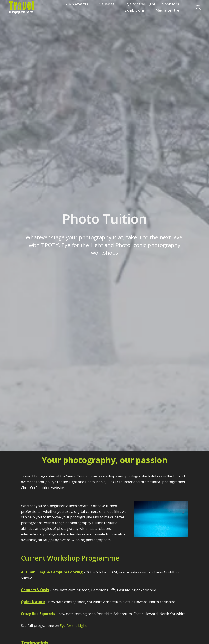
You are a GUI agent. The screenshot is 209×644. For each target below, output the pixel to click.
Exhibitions (135, 10)
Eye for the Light (140, 4)
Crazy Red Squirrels (38, 614)
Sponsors (171, 4)
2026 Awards (77, 4)
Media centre (167, 10)
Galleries (107, 4)
